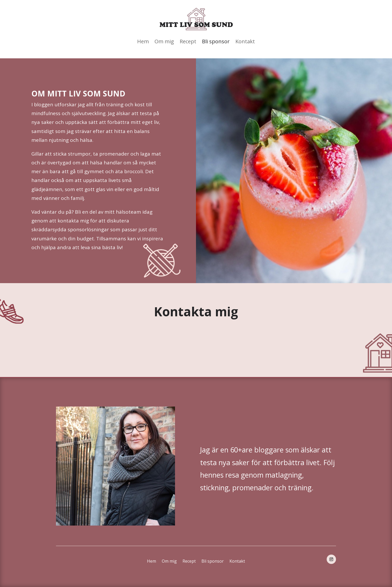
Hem (143, 41)
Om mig (164, 41)
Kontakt (245, 41)
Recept (188, 41)
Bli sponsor (216, 41)
